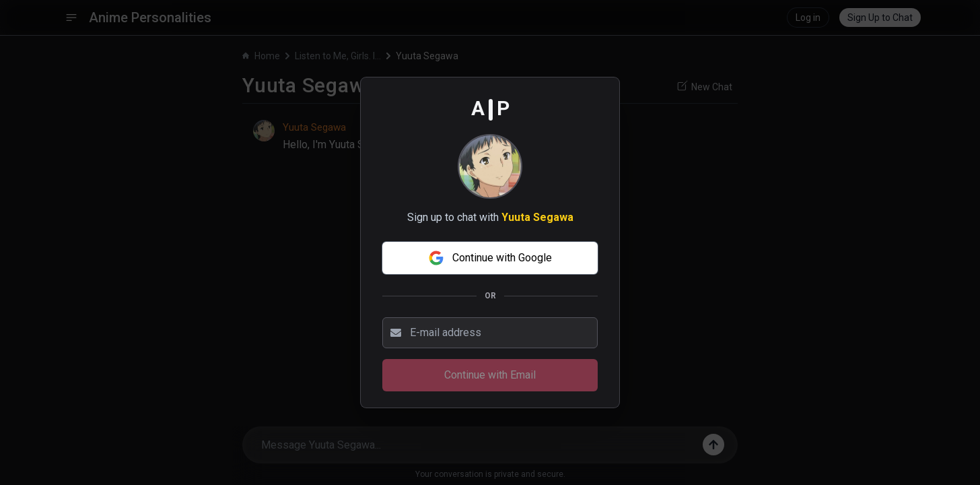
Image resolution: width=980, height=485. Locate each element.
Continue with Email (490, 375)
